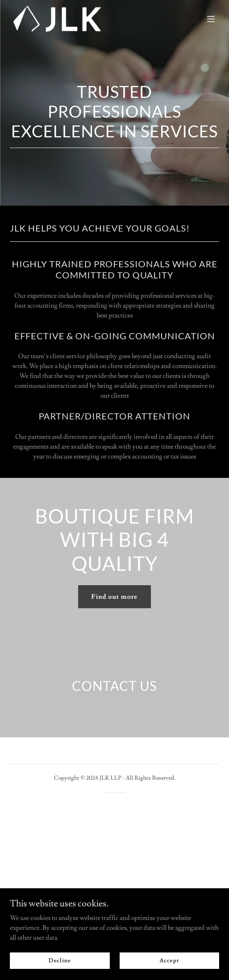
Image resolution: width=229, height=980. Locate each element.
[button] (211, 19)
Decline (60, 960)
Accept (169, 960)
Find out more (114, 597)
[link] (57, 19)
